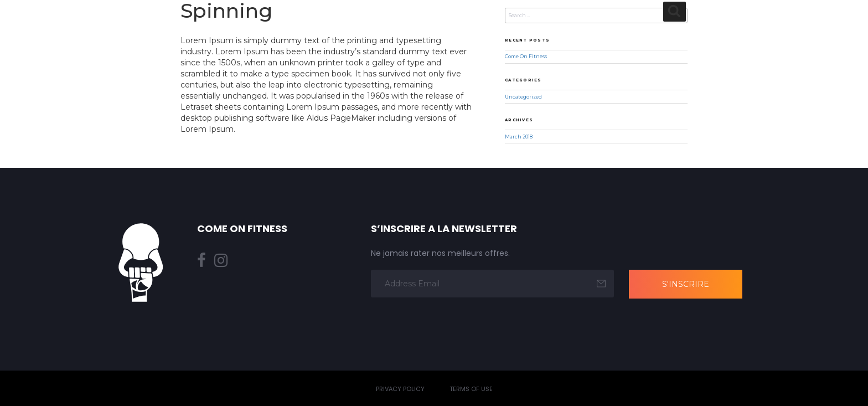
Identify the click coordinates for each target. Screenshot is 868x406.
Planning (476, 29)
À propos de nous (340, 29)
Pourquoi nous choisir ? (631, 29)
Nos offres (536, 29)
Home (274, 29)
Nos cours (418, 29)
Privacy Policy (400, 389)
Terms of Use (471, 389)
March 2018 (519, 137)
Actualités (725, 29)
